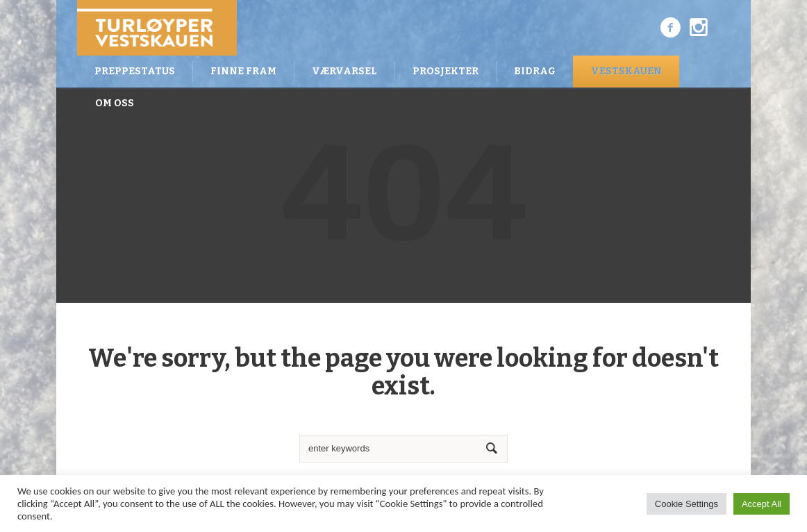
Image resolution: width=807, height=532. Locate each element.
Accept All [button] (762, 504)
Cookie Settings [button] (687, 504)
